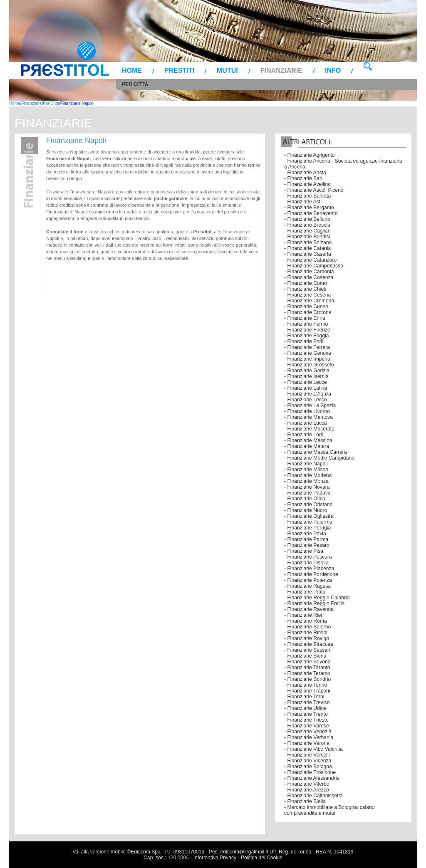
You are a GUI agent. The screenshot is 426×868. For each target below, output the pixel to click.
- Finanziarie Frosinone (310, 772)
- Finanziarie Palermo (308, 522)
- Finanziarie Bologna (308, 767)
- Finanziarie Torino (306, 685)
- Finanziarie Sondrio (307, 679)
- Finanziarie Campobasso (314, 266)
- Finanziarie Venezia (308, 732)
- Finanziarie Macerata (309, 429)
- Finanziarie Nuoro (306, 510)
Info (333, 70)
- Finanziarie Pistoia (306, 563)
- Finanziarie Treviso (307, 702)
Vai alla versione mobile (99, 852)
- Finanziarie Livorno (307, 411)
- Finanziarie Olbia (305, 499)
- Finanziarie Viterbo (307, 784)
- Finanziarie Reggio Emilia (314, 603)
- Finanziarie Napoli (306, 464)
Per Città (135, 84)
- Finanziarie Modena (308, 475)
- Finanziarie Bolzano (308, 242)
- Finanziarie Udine (305, 708)
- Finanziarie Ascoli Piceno (314, 190)
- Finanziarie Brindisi (307, 237)
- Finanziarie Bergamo (309, 208)
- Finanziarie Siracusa (309, 644)
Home (132, 70)
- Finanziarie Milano (306, 470)
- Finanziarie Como (306, 283)
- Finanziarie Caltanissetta (313, 796)
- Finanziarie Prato (305, 592)
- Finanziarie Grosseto (309, 365)
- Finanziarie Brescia (307, 225)
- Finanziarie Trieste (306, 720)
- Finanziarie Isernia (306, 376)
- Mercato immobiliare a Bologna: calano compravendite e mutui (329, 810)
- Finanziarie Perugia (307, 528)
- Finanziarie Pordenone (311, 574)
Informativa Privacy (215, 858)
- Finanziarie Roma (306, 621)
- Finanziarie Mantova (308, 417)
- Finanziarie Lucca (306, 423)
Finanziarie (281, 70)
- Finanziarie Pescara (308, 557)
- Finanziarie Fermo (306, 324)
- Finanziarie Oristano (308, 504)
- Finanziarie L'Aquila (308, 394)
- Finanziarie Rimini (306, 633)
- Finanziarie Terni (304, 697)
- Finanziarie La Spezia (310, 406)
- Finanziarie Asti (303, 202)
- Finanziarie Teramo (307, 673)
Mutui (227, 70)
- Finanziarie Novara (307, 487)
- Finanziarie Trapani (307, 691)
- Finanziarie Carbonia (309, 272)
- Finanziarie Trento (306, 714)
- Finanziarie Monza (306, 481)
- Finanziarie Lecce (306, 382)
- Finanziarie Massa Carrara (316, 452)
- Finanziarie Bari (303, 178)
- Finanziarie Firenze (307, 330)
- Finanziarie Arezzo (306, 790)
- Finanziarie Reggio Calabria (317, 598)
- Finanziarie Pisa (304, 551)
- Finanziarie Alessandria (312, 778)
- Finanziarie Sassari (307, 650)
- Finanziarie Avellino (307, 184)
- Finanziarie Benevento (311, 213)
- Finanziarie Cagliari (307, 231)
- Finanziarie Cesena (307, 295)
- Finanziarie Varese (307, 726)
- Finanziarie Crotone (308, 312)
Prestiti (179, 70)
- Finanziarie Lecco (306, 400)
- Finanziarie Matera (307, 446)
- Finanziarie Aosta (305, 173)
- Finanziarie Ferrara (307, 347)
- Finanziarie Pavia (305, 534)
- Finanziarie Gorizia (307, 371)
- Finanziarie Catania (307, 248)
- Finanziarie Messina (308, 440)
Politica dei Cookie (262, 858)
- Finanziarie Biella (305, 801)
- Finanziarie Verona (307, 743)
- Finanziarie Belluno (307, 219)
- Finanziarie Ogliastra (309, 516)
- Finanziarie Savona (307, 662)
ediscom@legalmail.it (244, 852)
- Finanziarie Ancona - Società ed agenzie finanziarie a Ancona (343, 164)
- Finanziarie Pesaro (307, 545)
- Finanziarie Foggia (306, 336)
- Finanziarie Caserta (308, 254)
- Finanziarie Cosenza (309, 277)
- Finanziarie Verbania (309, 737)
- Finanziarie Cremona (309, 301)
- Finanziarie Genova (308, 353)
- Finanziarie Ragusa (307, 586)
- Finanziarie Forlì (304, 341)
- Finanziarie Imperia (307, 359)
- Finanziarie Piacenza (309, 569)
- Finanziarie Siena (305, 656)
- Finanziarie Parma (306, 539)
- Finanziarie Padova (307, 493)
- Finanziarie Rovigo (307, 638)
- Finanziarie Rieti (304, 615)
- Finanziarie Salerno (307, 627)
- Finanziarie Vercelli (307, 755)
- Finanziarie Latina (306, 388)
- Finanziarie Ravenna (309, 609)
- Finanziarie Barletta (307, 196)
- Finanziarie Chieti (305, 289)
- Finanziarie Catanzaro (310, 260)
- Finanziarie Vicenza (308, 761)
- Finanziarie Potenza (308, 580)
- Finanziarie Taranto (307, 668)
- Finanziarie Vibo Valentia (313, 749)
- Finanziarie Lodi (303, 435)
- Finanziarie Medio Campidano (319, 458)
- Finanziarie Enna (305, 318)
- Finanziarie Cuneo (306, 307)
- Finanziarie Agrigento (310, 155)
